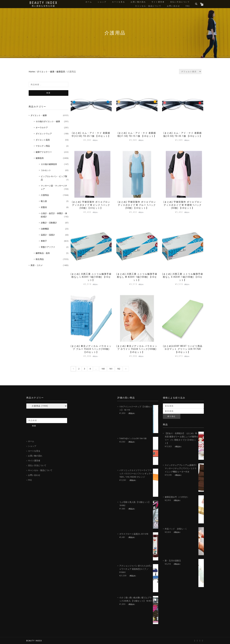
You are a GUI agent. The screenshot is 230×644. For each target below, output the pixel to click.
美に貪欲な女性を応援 (43, 6)
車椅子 (44, 241)
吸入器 (44, 201)
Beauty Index (44, 3)
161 (111, 369)
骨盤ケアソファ (48, 247)
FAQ (188, 6)
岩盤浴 (44, 207)
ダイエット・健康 (46, 72)
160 (103, 369)
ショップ (102, 2)
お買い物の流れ (138, 2)
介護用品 (45, 195)
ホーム (89, 2)
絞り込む (172, 416)
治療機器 (45, 229)
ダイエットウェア (44, 134)
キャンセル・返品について (148, 6)
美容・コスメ (37, 265)
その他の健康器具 (49, 164)
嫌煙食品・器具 (43, 253)
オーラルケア (42, 127)
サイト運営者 (158, 2)
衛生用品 (40, 259)
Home (32, 72)
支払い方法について (180, 2)
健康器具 (61, 72)
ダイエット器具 (43, 140)
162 (119, 369)
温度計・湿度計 (48, 235)
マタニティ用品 (43, 146)
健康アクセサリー (44, 152)
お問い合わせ (173, 6)
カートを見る (119, 2)
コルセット (46, 170)
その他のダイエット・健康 (48, 121)
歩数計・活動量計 (49, 223)
